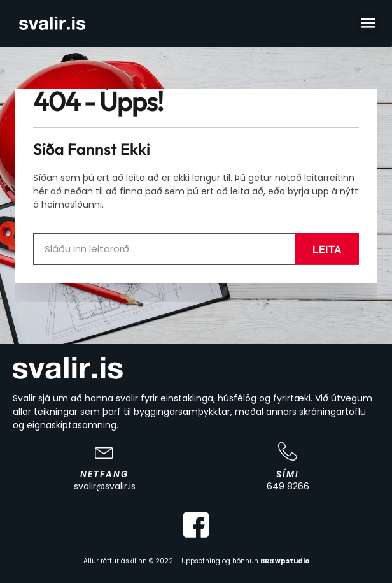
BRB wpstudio (285, 561)
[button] (369, 23)
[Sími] (288, 451)
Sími (288, 474)
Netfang (104, 474)
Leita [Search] (327, 241)
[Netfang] (104, 451)
